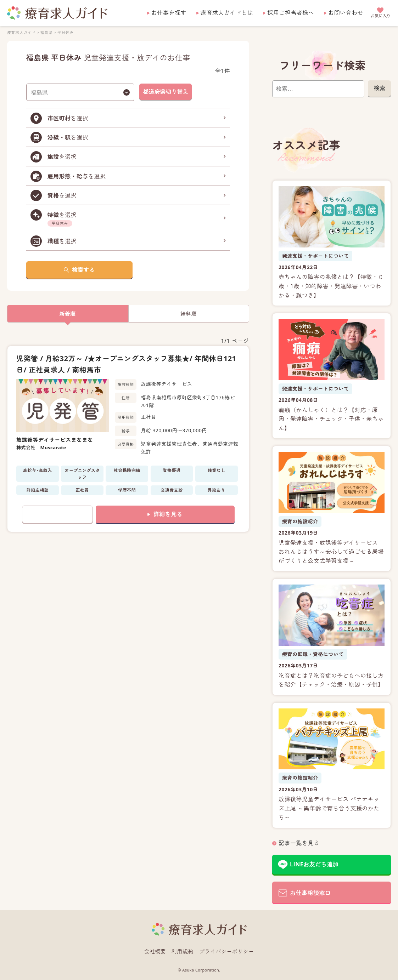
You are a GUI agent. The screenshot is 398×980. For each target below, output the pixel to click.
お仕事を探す (169, 13)
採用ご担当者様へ (291, 13)
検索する (83, 270)
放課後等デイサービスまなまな (55, 440)
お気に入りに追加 (57, 515)
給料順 (189, 314)
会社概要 (155, 951)
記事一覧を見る (299, 843)
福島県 (46, 32)
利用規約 (183, 951)
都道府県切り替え (166, 92)
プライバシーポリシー (227, 951)
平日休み (66, 32)
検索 (379, 88)
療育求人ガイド (21, 32)
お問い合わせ (346, 13)
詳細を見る (168, 514)
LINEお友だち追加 (314, 864)
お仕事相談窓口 (310, 893)
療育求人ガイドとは (227, 13)
